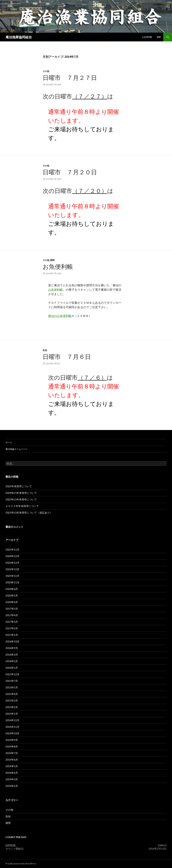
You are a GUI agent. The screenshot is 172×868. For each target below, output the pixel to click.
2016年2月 (12, 661)
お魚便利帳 (147, 37)
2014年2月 (12, 786)
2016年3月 (12, 655)
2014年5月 (12, 766)
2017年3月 (12, 622)
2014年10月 (12, 733)
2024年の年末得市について (21, 493)
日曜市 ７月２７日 (70, 77)
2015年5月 (12, 687)
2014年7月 (12, 753)
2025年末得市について (19, 486)
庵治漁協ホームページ (16, 449)
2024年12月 (12, 556)
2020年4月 (12, 602)
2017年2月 (12, 628)
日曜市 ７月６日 (67, 356)
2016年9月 (12, 648)
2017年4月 (12, 615)
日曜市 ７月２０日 (70, 172)
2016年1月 (12, 668)
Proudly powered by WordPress (21, 864)
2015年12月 (12, 674)
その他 (46, 71)
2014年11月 (12, 727)
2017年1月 (12, 635)
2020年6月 (12, 589)
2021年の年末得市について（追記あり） (29, 513)
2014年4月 (12, 773)
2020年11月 (12, 582)
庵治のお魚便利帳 (60, 316)
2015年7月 (12, 681)
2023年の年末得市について (21, 499)
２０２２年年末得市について (22, 506)
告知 (45, 350)
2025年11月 (12, 550)
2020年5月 (12, 595)
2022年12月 (12, 569)
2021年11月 (12, 576)
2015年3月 (12, 701)
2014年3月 (12, 779)
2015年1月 (12, 714)
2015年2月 (12, 707)
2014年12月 (12, 720)
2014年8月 (12, 746)
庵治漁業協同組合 (19, 37)
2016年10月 (12, 641)
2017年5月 (12, 609)
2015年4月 (12, 694)
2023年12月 (12, 563)
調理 (52, 260)
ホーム (9, 442)
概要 (159, 37)
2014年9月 (12, 740)
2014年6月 (12, 760)
